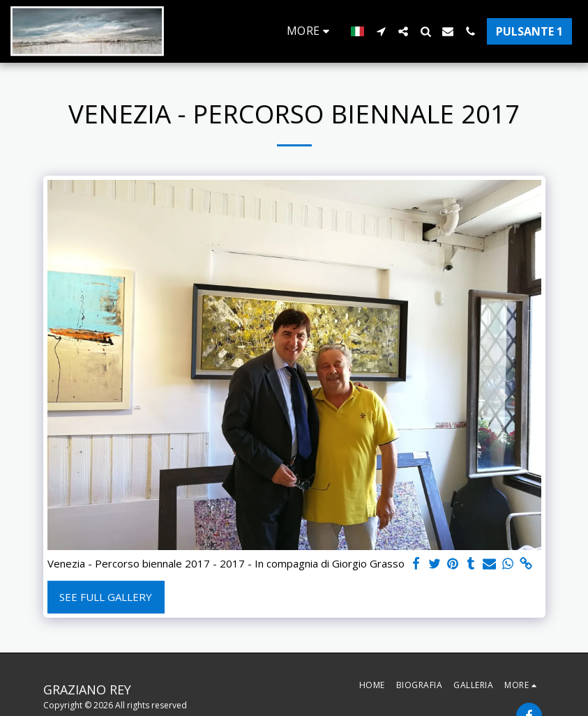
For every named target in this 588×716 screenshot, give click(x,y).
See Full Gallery (106, 597)
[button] (381, 31)
